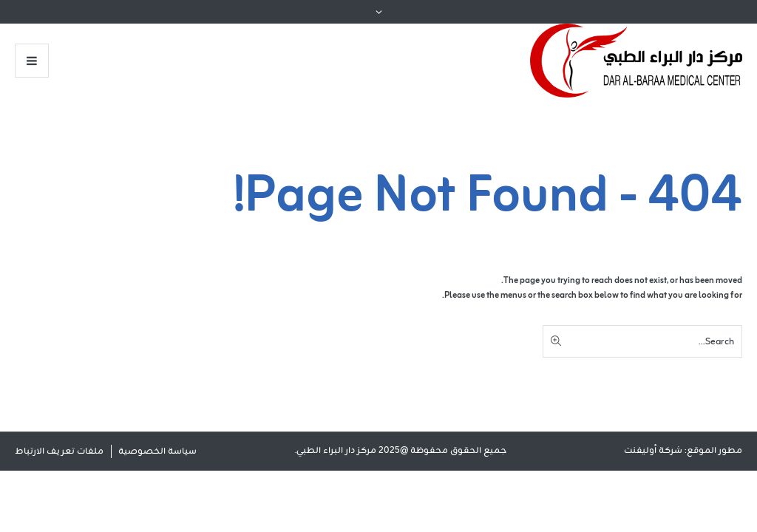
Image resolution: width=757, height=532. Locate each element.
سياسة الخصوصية (157, 451)
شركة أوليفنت (653, 451)
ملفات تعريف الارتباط (59, 451)
